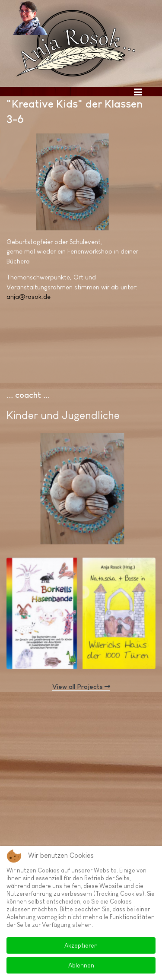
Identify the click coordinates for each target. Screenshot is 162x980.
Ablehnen (81, 965)
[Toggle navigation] (138, 92)
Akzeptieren (81, 945)
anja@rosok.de (29, 297)
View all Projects (81, 687)
